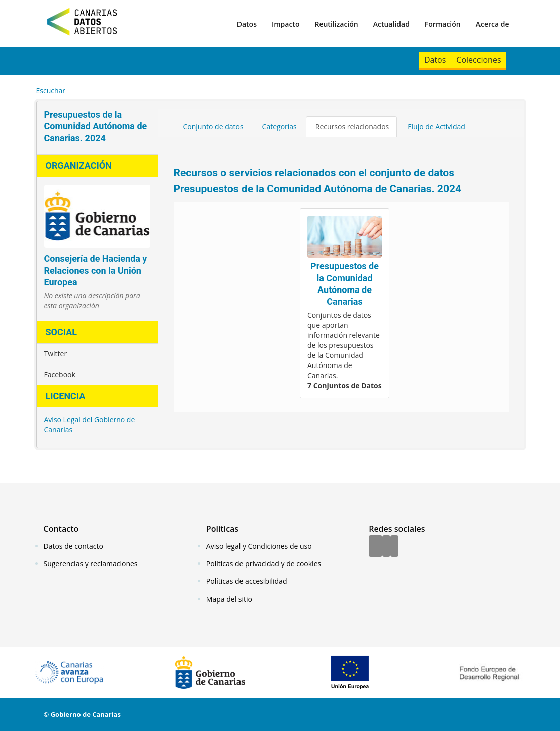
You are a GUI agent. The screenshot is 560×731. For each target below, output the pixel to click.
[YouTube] (394, 547)
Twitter (56, 354)
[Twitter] (386, 547)
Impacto (286, 24)
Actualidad (391, 24)
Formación (443, 24)
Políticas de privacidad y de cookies (264, 564)
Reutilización (336, 24)
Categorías (279, 127)
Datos (247, 24)
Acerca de (493, 24)
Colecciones (478, 60)
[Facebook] (376, 547)
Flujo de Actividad (436, 127)
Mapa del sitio (229, 599)
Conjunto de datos (213, 127)
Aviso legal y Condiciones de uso (259, 546)
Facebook (60, 374)
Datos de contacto (73, 546)
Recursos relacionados (352, 127)
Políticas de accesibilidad (247, 581)
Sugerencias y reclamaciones (91, 564)
